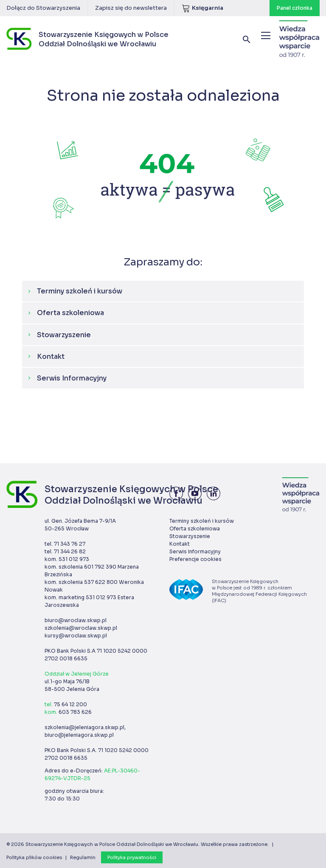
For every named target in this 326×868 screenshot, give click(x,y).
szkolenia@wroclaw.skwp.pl (81, 628)
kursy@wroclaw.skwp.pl (76, 635)
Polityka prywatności (132, 857)
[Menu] (266, 35)
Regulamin (83, 857)
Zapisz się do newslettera (131, 8)
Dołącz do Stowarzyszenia (43, 8)
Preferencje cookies (195, 559)
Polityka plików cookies (34, 857)
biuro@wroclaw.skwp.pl (76, 620)
